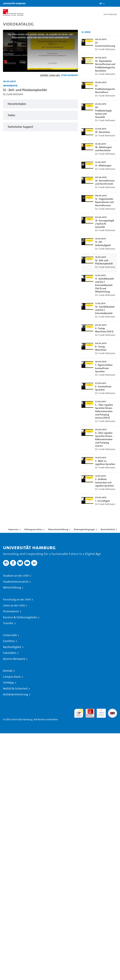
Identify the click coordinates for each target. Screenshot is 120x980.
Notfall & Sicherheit (15, 689)
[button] (101, 3)
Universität (10, 635)
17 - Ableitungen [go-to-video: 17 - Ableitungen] (103, 165)
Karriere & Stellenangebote (20, 617)
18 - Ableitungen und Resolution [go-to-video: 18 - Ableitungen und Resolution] (103, 149)
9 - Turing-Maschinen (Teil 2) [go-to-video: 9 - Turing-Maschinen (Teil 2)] (104, 330)
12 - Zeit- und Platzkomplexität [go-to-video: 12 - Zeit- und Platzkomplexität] (104, 262)
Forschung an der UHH (17, 600)
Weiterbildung (12, 588)
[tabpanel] (40, 104)
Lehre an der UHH (14, 606)
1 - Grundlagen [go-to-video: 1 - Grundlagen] (103, 501)
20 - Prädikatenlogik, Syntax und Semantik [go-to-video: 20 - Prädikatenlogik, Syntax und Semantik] (104, 112)
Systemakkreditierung (112, 710)
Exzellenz (9, 641)
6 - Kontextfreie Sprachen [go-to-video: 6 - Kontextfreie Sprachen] (103, 388)
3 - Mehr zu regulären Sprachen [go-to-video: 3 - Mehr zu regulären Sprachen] (105, 463)
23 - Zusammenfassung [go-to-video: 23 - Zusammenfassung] (105, 44)
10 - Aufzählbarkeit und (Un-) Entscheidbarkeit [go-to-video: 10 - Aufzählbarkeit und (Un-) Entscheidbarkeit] (105, 310)
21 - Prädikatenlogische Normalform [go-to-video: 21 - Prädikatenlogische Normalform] (105, 89)
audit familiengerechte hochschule (79, 713)
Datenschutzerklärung (58, 529)
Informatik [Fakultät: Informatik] (10, 85)
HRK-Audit (100, 712)
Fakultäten (10, 653)
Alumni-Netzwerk (14, 659)
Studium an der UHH (16, 576)
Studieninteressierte (16, 582)
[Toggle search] (109, 3)
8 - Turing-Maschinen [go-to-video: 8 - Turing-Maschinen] (101, 348)
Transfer (8, 623)
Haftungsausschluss (33, 529)
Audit (88, 710)
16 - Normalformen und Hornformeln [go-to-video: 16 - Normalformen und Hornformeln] (105, 182)
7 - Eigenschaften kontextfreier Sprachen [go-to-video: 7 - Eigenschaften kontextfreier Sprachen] (104, 368)
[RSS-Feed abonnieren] (83, 32)
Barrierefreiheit (108, 529)
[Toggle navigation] (116, 3)
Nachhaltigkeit (12, 647)
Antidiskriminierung (16, 694)
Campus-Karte (12, 677)
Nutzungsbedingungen (85, 529)
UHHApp (8, 683)
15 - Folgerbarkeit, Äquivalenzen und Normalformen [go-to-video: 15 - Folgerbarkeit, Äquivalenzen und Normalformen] (104, 202)
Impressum (13, 529)
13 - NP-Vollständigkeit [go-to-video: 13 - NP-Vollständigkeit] (103, 244)
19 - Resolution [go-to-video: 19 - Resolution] (103, 132)
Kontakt (8, 671)
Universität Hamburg (14, 3)
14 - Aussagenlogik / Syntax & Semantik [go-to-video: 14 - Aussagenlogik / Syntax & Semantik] (105, 224)
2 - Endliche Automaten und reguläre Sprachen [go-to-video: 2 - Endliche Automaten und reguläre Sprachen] (104, 482)
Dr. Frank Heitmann (13, 94)
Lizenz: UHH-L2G (50, 75)
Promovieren (11, 611)
